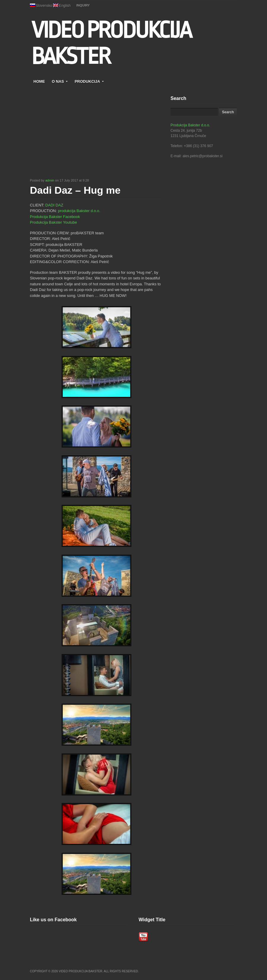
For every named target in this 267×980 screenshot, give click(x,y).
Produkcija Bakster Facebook (55, 217)
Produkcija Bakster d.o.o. (190, 125)
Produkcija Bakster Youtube (53, 222)
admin (50, 180)
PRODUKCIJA (89, 81)
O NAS (60, 81)
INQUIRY (83, 5)
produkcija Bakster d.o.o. (79, 211)
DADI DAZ (54, 205)
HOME (39, 81)
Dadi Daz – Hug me (75, 190)
